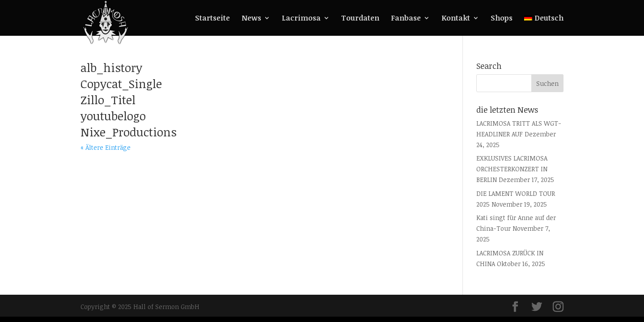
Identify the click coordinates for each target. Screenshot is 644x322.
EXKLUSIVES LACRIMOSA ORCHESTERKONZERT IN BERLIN (512, 169)
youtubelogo (113, 116)
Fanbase (406, 19)
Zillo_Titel (108, 100)
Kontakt (456, 19)
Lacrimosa (301, 19)
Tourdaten (360, 19)
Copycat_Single (121, 84)
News (251, 19)
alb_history (111, 68)
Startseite (212, 19)
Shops (502, 19)
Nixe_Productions (129, 132)
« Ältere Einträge (106, 147)
